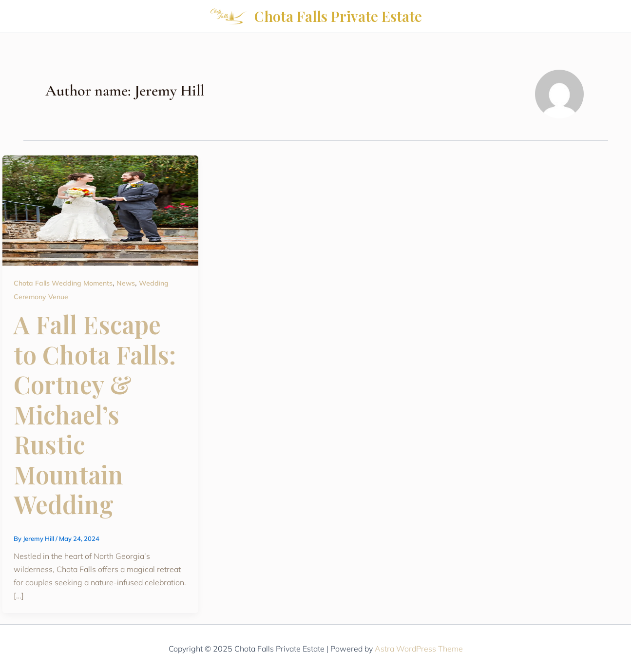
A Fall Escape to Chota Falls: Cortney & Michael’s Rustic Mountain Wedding (95, 414)
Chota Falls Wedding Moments (63, 283)
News (126, 283)
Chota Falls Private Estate (338, 16)
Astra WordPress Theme (419, 649)
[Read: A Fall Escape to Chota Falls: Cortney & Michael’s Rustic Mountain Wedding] (100, 210)
